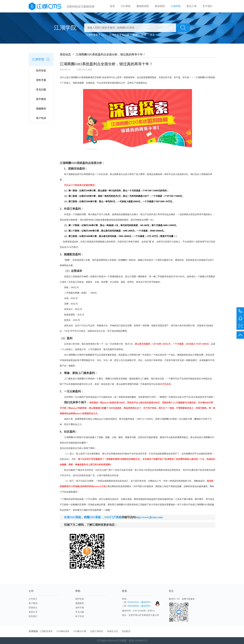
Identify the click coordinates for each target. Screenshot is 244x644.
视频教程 (41, 109)
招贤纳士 (33, 608)
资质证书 (33, 612)
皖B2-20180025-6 (138, 640)
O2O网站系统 (63, 631)
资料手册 (41, 80)
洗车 (152, 35)
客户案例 (33, 603)
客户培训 (41, 118)
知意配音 (126, 631)
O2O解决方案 (80, 631)
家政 (135, 35)
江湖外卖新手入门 (96, 35)
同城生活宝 (113, 631)
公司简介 (33, 599)
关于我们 (207, 6)
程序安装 (41, 71)
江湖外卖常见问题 (119, 35)
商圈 (144, 35)
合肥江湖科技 (97, 631)
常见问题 (41, 90)
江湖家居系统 (46, 631)
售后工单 (192, 6)
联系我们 (33, 616)
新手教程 (41, 99)
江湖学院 (176, 6)
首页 (112, 6)
